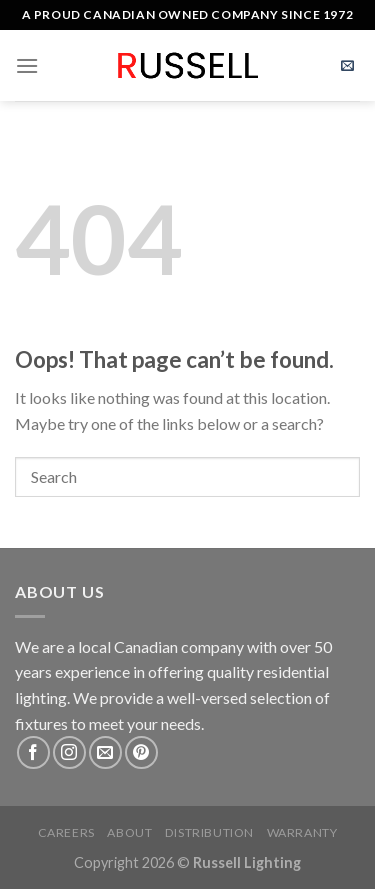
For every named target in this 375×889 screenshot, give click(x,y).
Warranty (302, 832)
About (129, 832)
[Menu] (27, 65)
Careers (66, 832)
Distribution (209, 832)
